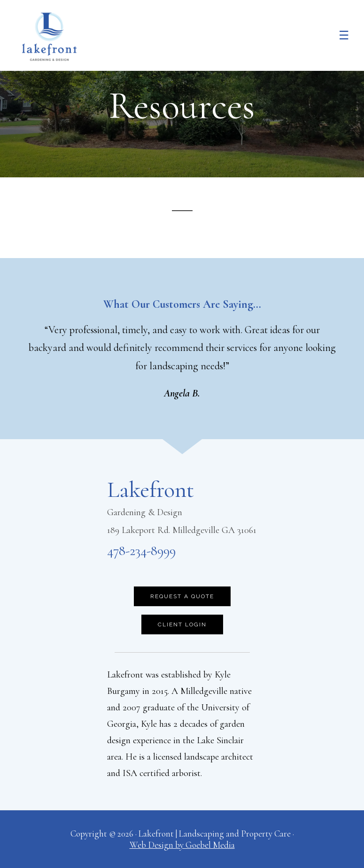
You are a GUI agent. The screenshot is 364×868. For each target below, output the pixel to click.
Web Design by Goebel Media (182, 845)
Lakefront (49, 37)
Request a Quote (182, 596)
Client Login (182, 624)
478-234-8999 (141, 551)
